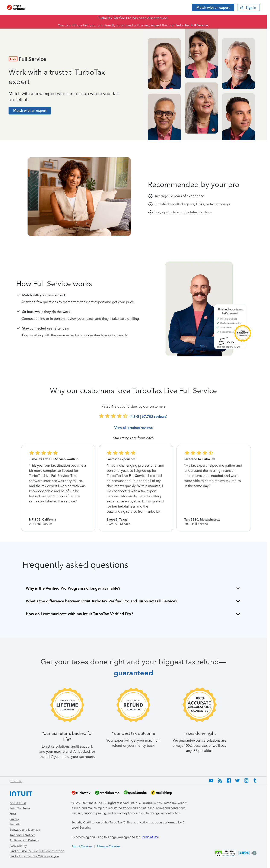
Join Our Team (20, 808)
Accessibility (18, 846)
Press (13, 814)
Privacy (14, 819)
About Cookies (82, 846)
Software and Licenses (25, 830)
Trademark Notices (22, 835)
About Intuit (18, 803)
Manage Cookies (109, 846)
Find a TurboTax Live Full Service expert (37, 851)
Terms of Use (150, 837)
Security (15, 824)
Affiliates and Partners (24, 840)
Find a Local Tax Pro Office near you (34, 856)
